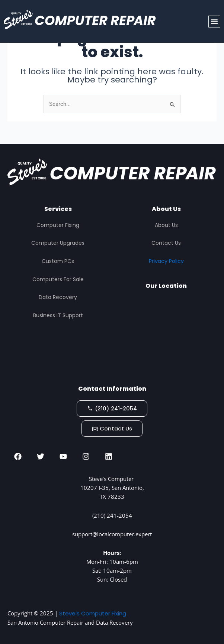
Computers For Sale (58, 279)
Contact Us (166, 243)
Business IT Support (58, 315)
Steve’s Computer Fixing (93, 613)
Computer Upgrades (58, 243)
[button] (214, 22)
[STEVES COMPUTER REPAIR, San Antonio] (166, 337)
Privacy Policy (166, 261)
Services (58, 209)
